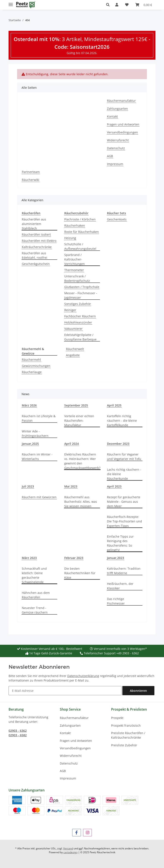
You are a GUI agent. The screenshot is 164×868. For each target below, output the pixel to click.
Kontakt (112, 116)
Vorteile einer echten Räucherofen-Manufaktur (79, 421)
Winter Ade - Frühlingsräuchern (35, 433)
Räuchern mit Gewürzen (39, 497)
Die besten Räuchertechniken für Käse (80, 573)
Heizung (70, 238)
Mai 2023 (71, 486)
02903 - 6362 (18, 731)
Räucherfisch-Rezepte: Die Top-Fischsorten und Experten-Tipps (124, 521)
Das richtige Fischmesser (116, 601)
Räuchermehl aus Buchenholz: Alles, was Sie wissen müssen (81, 502)
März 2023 (29, 558)
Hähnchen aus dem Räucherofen (36, 595)
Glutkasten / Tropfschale (82, 287)
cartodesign (70, 852)
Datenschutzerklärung (83, 676)
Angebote (73, 355)
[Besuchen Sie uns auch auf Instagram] (87, 833)
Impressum (115, 164)
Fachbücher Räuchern (80, 316)
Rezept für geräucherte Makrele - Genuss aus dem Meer (124, 502)
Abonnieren (138, 691)
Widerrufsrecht (118, 140)
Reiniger (70, 310)
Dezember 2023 (118, 444)
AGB (110, 156)
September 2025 (76, 405)
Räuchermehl (31, 360)
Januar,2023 (116, 558)
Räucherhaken (75, 226)
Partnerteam (31, 172)
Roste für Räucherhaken (82, 232)
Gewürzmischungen (36, 366)
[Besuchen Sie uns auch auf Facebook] (77, 833)
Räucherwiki (31, 180)
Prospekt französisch (126, 725)
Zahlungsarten (117, 109)
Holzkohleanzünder (78, 322)
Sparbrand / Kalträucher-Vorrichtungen (75, 259)
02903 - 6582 (18, 735)
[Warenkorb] (144, 5)
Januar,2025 (30, 444)
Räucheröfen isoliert (36, 234)
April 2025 (114, 405)
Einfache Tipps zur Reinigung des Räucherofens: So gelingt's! (120, 543)
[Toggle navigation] (11, 3)
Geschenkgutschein (36, 264)
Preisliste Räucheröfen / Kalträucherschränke (128, 735)
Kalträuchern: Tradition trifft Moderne (124, 571)
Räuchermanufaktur (121, 101)
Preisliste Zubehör (124, 745)
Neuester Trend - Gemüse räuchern (35, 610)
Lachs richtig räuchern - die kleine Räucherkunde (124, 474)
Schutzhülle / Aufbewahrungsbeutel (80, 246)
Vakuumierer (73, 329)
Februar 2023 (74, 558)
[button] (109, 5)
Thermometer (74, 270)
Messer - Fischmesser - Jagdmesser (81, 295)
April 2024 (72, 444)
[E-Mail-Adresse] (65, 691)
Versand (68, 848)
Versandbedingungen (122, 132)
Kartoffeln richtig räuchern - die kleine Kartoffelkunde (122, 421)
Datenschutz (116, 148)
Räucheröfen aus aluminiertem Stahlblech (34, 224)
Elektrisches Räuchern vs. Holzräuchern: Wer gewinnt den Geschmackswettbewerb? (82, 461)
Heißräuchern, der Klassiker (120, 586)
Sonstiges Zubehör (78, 304)
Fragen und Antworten (123, 124)
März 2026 (29, 405)
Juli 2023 (28, 486)
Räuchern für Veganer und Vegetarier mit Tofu (124, 457)
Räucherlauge (32, 372)
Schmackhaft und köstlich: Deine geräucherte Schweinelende (34, 575)
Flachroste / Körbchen (80, 219)
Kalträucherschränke (37, 247)
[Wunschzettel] (127, 5)
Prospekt (117, 718)
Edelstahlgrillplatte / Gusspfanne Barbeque (80, 337)
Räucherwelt (75, 349)
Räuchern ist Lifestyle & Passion (39, 418)
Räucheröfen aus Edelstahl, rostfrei (34, 255)
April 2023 (114, 486)
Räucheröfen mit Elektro (39, 241)
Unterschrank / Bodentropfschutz (77, 278)
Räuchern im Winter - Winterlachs (37, 457)
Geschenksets (117, 219)
